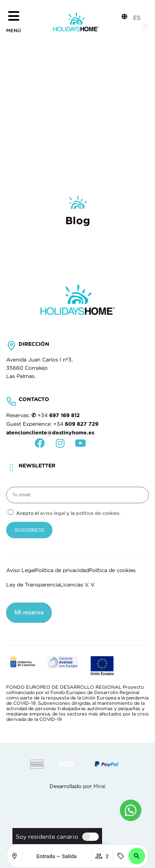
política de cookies (98, 513)
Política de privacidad (62, 570)
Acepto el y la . (68, 513)
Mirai (99, 786)
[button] (137, 856)
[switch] (88, 837)
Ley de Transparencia (33, 585)
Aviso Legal (21, 570)
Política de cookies (112, 570)
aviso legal (53, 513)
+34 (59, 415)
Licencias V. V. (77, 585)
